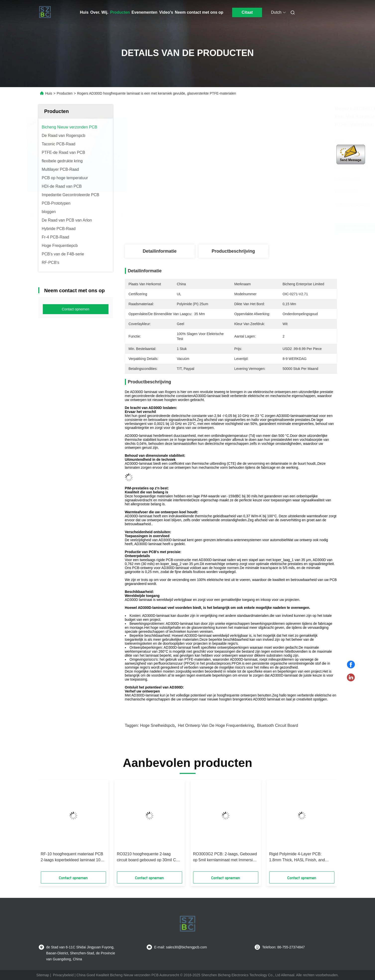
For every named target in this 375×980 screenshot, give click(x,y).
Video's (166, 12)
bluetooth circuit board (278, 725)
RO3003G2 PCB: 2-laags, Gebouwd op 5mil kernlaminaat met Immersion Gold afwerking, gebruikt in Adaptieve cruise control (225, 857)
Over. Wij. (99, 12)
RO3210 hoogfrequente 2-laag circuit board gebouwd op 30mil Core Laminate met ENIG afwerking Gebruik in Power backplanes (149, 857)
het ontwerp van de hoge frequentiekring (216, 725)
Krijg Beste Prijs (262, 228)
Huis (84, 12)
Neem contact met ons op (199, 12)
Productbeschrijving (233, 251)
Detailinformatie (160, 251)
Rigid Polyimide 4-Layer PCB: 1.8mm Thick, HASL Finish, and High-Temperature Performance (297, 857)
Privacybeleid (63, 975)
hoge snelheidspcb (157, 725)
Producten (120, 12)
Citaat (247, 12)
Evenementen (145, 12)
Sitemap (43, 975)
